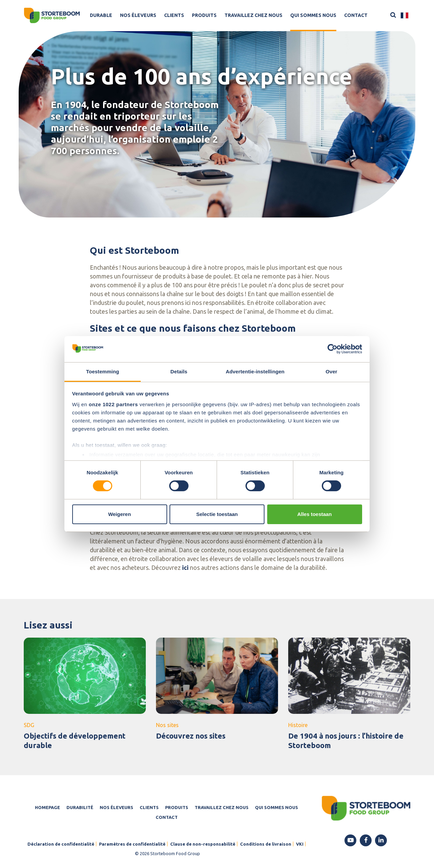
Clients (174, 15)
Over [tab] (331, 371)
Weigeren (120, 514)
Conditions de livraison (266, 844)
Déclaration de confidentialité (61, 844)
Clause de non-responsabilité (203, 844)
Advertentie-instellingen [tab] (255, 371)
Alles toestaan (315, 514)
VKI (300, 844)
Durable (101, 15)
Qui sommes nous (313, 15)
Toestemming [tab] (103, 371)
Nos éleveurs (138, 15)
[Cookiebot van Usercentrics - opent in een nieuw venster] (332, 349)
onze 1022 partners (113, 404)
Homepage (47, 807)
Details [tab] (179, 371)
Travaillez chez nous (253, 15)
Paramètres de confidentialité (132, 844)
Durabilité (80, 807)
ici (185, 567)
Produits (204, 15)
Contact (356, 15)
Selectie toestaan (217, 514)
